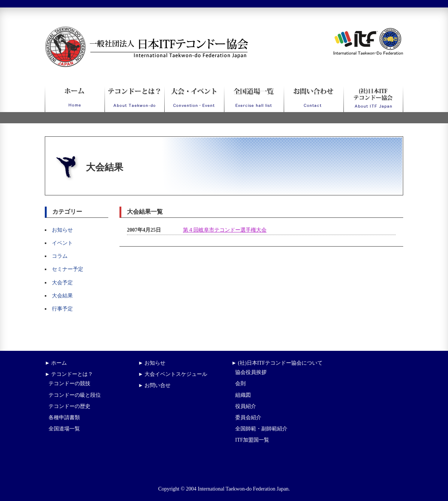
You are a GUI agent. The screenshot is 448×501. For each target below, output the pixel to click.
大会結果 (62, 296)
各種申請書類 (64, 417)
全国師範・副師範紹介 (261, 429)
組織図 (243, 395)
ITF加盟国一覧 (252, 440)
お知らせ (62, 230)
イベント (62, 243)
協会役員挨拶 (251, 372)
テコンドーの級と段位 (75, 395)
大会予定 (62, 283)
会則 (240, 384)
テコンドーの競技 (69, 384)
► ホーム (56, 363)
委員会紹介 (248, 417)
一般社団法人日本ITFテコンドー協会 (133, 31)
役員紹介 (246, 406)
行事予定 (62, 309)
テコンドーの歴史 (69, 406)
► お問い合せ (154, 385)
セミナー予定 (68, 269)
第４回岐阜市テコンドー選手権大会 (225, 230)
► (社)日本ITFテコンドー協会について (277, 363)
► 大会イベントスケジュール (173, 374)
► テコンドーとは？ (69, 374)
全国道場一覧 (64, 429)
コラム (60, 256)
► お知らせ (152, 363)
